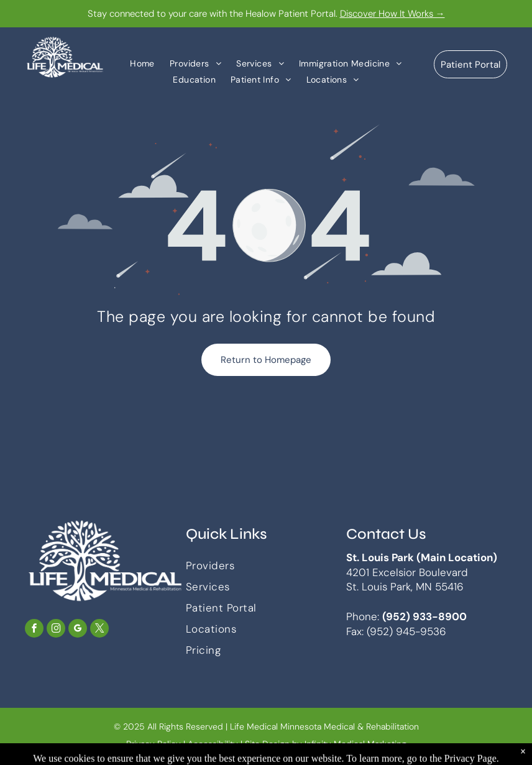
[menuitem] (142, 63)
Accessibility (213, 744)
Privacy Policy (154, 744)
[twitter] (99, 630)
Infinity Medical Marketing (355, 744)
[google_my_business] (78, 630)
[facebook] (34, 630)
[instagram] (56, 630)
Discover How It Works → (392, 14)
